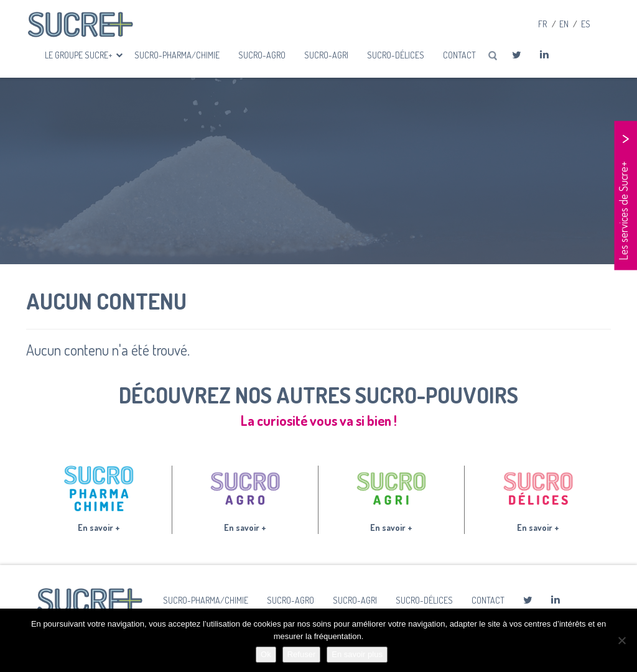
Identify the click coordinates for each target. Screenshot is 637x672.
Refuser (302, 654)
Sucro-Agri (326, 55)
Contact (459, 55)
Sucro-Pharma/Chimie (177, 55)
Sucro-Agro (262, 55)
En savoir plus (357, 654)
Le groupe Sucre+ (80, 55)
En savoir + (99, 527)
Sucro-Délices (396, 55)
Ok (266, 654)
